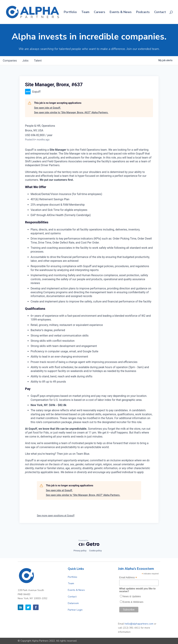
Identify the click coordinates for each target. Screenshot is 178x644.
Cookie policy (95, 551)
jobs (25, 61)
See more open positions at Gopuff (56, 516)
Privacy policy (80, 551)
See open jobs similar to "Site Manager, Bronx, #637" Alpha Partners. (71, 112)
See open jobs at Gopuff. (47, 108)
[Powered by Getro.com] (89, 543)
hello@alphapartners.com (139, 624)
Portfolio (70, 12)
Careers (100, 12)
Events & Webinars (133, 602)
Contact (160, 12)
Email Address (128, 578)
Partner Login (75, 610)
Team (85, 12)
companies (10, 61)
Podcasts (143, 12)
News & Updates (132, 596)
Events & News (121, 12)
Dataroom (73, 603)
